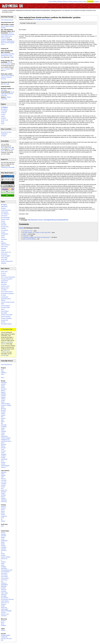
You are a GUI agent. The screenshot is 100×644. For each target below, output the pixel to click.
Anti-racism (4, 216)
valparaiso (4, 500)
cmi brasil (4, 480)
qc (2, 519)
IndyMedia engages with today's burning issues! (36, 237)
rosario (3, 493)
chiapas (3, 475)
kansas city (4, 559)
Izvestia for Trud (27, 231)
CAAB (12, 57)
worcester (4, 616)
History (3, 238)
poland (3, 446)
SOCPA (3, 322)
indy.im (3, 147)
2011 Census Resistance (8, 277)
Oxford (3, 116)
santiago (3, 495)
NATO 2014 (4, 272)
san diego (4, 596)
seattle (3, 606)
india (2, 526)
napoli (3, 435)
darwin (3, 511)
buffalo (3, 544)
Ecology (3, 223)
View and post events (7, 20)
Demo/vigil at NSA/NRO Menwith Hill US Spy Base (8, 56)
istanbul (3, 415)
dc (2, 552)
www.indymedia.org (6, 365)
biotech (3, 630)
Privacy (71, 1)
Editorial (60, 1)
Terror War (4, 259)
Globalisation (5, 234)
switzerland (4, 459)
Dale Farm (4, 282)
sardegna (4, 454)
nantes (3, 433)
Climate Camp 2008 (7, 315)
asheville (3, 536)
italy (2, 417)
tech (2, 640)
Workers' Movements (47, 19)
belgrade (3, 394)
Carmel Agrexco (5, 306)
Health (3, 236)
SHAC (3, 309)
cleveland (4, 547)
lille (2, 423)
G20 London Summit (7, 292)
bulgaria (3, 397)
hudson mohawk (6, 557)
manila (3, 515)
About (75, 1)
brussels (3, 396)
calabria (3, 399)
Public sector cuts (6, 252)
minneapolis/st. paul (7, 570)
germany (3, 409)
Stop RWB (4, 313)
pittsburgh (4, 586)
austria (3, 387)
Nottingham (4, 134)
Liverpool (4, 113)
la (1, 560)
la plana (3, 418)
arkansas (4, 534)
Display (21, 228)
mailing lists (4, 637)
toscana (3, 462)
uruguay (3, 498)
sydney (3, 521)
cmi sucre (4, 482)
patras (3, 443)
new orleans (4, 577)
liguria (3, 422)
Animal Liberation (6, 210)
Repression (4, 254)
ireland (3, 413)
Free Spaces (5, 230)
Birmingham (4, 109)
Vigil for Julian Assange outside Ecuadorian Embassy (7, 77)
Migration (4, 243)
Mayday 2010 (5, 288)
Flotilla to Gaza (5, 286)
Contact (80, 1)
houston (3, 555)
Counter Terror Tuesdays (7, 63)
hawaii (3, 554)
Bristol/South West (6, 132)
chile (2, 477)
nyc (2, 581)
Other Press (4, 247)
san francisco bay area (7, 599)
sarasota (3, 604)
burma (3, 510)
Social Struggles (37, 19)
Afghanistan (4, 207)
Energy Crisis (5, 227)
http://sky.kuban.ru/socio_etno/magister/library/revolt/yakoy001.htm (48, 220)
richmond (4, 590)
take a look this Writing (29, 239)
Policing (3, 250)
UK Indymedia (18, 5)
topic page (6, 84)
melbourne (4, 516)
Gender (3, 232)
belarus (3, 391)
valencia (3, 467)
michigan (3, 567)
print (2, 369)
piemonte (4, 444)
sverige (3, 458)
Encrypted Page (8, 329)
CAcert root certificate (5, 351)
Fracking (3, 228)
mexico (3, 487)
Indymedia (4, 239)
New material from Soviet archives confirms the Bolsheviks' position (50, 17)
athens (3, 386)
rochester (4, 591)
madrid (3, 428)
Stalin (25, 234)
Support (97, 1)
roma (2, 449)
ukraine (3, 464)
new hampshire (5, 572)
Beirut (3, 622)
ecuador (3, 485)
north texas (4, 580)
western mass (5, 614)
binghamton (4, 541)
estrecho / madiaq (6, 405)
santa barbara (5, 601)
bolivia (3, 474)
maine (3, 564)
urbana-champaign (6, 611)
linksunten (4, 425)
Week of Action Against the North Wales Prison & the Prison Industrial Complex (8, 36)
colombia (3, 484)
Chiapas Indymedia (6, 98)
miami (3, 565)
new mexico (4, 575)
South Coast (4, 120)
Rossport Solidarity (6, 318)
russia (3, 453)
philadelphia (4, 585)
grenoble (3, 410)
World (3, 124)
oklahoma (4, 583)
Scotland (3, 136)
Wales (3, 122)
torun (2, 461)
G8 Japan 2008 (5, 307)
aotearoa (3, 506)
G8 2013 (3, 273)
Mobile (55, 1)
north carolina (5, 578)
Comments (24, 224)
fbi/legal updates (6, 635)
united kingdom (5, 466)
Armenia (3, 621)
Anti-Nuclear (4, 212)
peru (2, 489)
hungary (3, 412)
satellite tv (4, 373)
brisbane (3, 508)
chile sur (3, 479)
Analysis (3, 208)
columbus (4, 550)
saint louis (4, 595)
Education (4, 225)
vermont (3, 612)
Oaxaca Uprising (6, 317)
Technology (4, 258)
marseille (3, 431)
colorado (3, 549)
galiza (3, 407)
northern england (6, 438)
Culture (3, 221)
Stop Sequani (5, 311)
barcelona (4, 389)
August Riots (5, 281)
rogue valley (4, 593)
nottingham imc (5, 440)
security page (5, 355)
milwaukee (4, 568)
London (3, 114)
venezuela (4, 502)
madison (3, 562)
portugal (3, 448)
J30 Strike (4, 284)
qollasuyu (4, 492)
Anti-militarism (5, 214)
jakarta (3, 513)
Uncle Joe (26, 236)
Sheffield (3, 118)
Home (50, 1)
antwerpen (4, 382)
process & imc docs (6, 639)
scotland (3, 456)
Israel (3, 624)
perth (2, 518)
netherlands (4, 436)
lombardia (4, 427)
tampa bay (4, 608)
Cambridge (4, 111)
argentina (4, 472)
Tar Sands (4, 290)
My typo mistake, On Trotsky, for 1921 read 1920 (36, 232)
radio (2, 371)
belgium (3, 392)
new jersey (4, 573)
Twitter (9, 147)
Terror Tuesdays (5, 69)
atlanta (3, 537)
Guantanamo (5, 297)
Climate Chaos (5, 219)
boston (3, 542)
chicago (3, 546)
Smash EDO (4, 320)
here (5, 70)
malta (3, 430)
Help (85, 1)
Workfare (4, 275)
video (2, 374)
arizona (3, 533)
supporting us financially (8, 167)
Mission (65, 1)
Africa (3, 378)
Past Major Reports (6, 324)
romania (3, 451)
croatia (3, 400)
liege (2, 420)
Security (91, 1)
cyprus (3, 402)
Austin (3, 539)
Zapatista (4, 263)
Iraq (2, 241)
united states (5, 609)
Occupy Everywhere (7, 279)
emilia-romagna (5, 404)
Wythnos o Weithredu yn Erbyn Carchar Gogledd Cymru (8, 43)
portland (3, 588)
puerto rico (4, 490)
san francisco (5, 598)
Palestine (4, 248)
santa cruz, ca (5, 603)
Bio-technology (5, 217)
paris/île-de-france (6, 441)
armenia (3, 384)
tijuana (3, 497)
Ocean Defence (5, 245)
